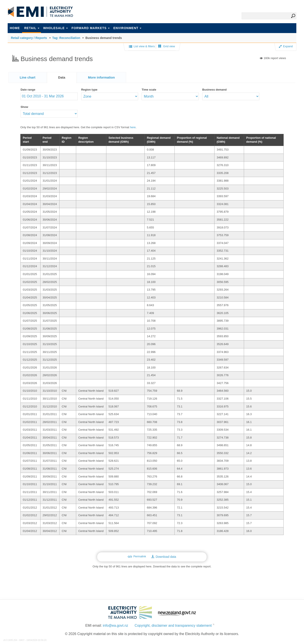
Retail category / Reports (29, 38)
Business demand (214, 90)
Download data (164, 557)
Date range (28, 90)
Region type (89, 90)
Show (24, 107)
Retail (32, 28)
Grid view (167, 46)
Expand (286, 46)
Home (15, 28)
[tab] (28, 77)
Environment (127, 28)
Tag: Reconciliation (66, 38)
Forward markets (91, 28)
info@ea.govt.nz (116, 626)
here (133, 127)
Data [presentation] (62, 77)
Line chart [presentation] (28, 77)
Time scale (149, 90)
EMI (40, 12)
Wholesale (55, 28)
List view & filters (142, 47)
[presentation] (101, 77)
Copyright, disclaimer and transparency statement (173, 626)
